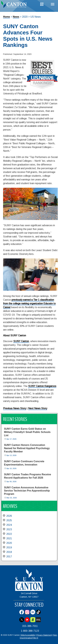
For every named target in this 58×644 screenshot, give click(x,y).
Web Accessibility (28, 635)
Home (6, 17)
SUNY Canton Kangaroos (42, 386)
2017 (9, 557)
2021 (9, 538)
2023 (9, 529)
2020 (9, 543)
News (16, 17)
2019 (9, 547)
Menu (53, 4)
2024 (9, 525)
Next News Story (38, 408)
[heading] (15, 5)
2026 (9, 516)
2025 (9, 520)
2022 (9, 534)
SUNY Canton (21, 341)
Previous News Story (15, 408)
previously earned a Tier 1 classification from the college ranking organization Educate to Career (29, 304)
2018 (9, 552)
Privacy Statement (44, 635)
